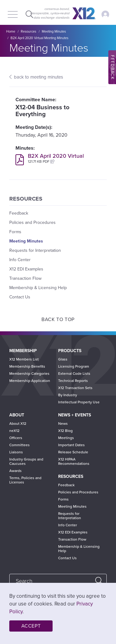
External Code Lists (74, 374)
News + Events (75, 415)
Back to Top (58, 320)
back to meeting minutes (39, 77)
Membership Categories (29, 374)
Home (11, 32)
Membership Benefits (27, 366)
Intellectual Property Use (79, 402)
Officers (16, 438)
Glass (63, 359)
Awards (15, 471)
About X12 (18, 424)
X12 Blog (65, 431)
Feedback (19, 213)
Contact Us (20, 297)
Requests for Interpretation (35, 250)
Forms (15, 232)
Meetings (66, 438)
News (63, 424)
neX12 (14, 431)
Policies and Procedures (32, 222)
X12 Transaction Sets (75, 388)
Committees (19, 445)
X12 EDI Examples (26, 269)
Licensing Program (74, 366)
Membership (23, 351)
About (17, 415)
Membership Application (30, 381)
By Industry (68, 395)
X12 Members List (24, 359)
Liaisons (16, 452)
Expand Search (29, 14)
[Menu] (13, 15)
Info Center (20, 260)
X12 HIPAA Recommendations (74, 461)
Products (70, 351)
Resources (28, 32)
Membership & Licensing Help (38, 288)
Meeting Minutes (54, 32)
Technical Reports (73, 381)
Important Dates (71, 445)
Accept (31, 626)
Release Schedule (73, 452)
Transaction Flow (25, 278)
